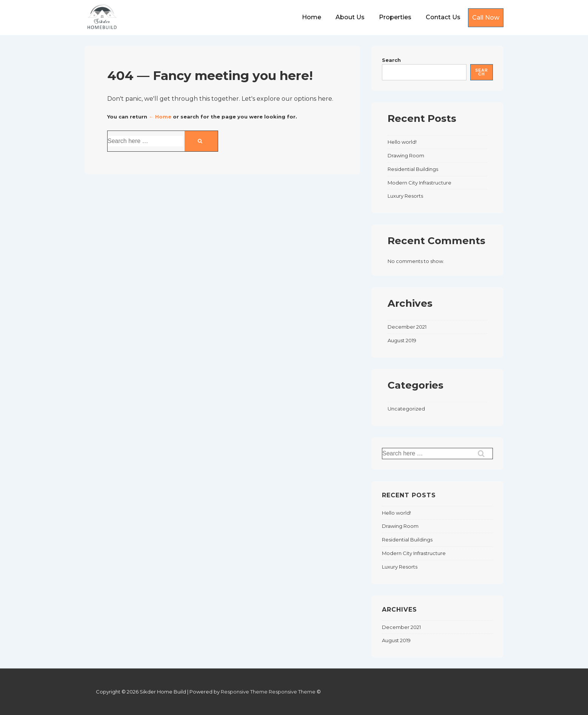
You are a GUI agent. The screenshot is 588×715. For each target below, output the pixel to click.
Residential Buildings (413, 169)
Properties (395, 17)
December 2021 (407, 327)
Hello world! (402, 142)
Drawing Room (406, 155)
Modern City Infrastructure (419, 183)
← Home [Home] (160, 117)
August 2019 (402, 340)
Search (391, 60)
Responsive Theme (244, 692)
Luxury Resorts (405, 196)
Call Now (486, 18)
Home (312, 17)
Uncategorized (406, 409)
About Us (350, 17)
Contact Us (443, 17)
